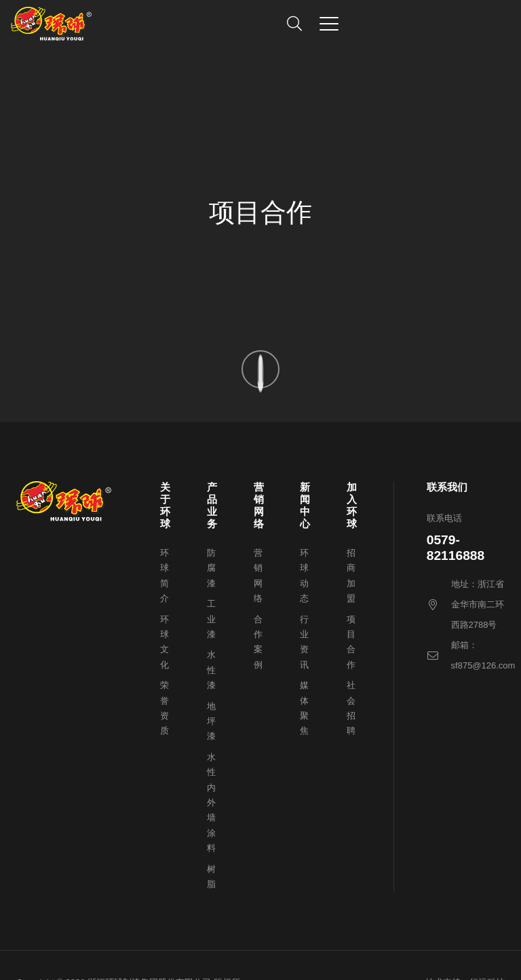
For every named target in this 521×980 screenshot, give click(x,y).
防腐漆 (211, 568)
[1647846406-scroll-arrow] (260, 369)
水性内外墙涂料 (211, 803)
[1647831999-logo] (51, 24)
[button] (294, 24)
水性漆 (211, 670)
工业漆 (211, 619)
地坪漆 (211, 721)
